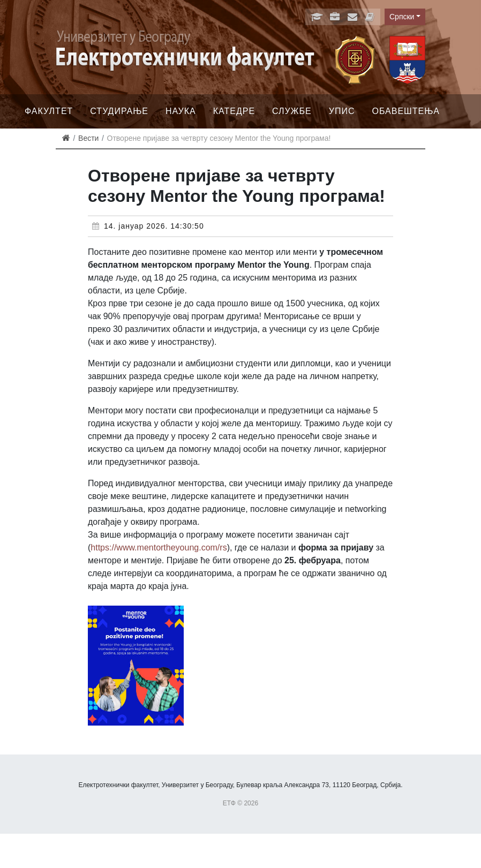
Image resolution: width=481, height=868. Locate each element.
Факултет (49, 111)
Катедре (234, 111)
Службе (292, 111)
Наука (181, 111)
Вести (88, 138)
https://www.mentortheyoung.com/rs (159, 548)
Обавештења (406, 111)
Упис (342, 111)
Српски (402, 17)
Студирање (119, 111)
